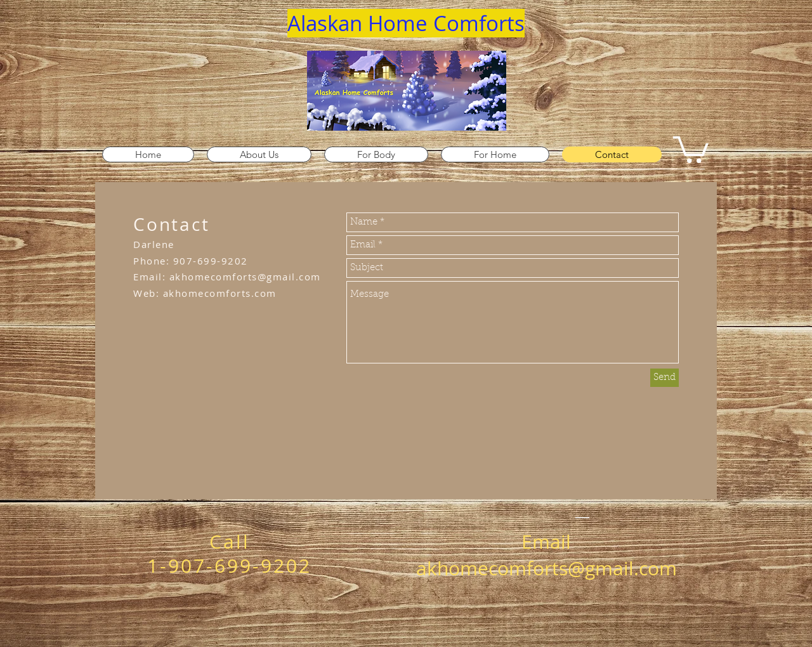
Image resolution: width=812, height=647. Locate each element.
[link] (691, 148)
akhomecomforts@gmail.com (245, 277)
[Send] (665, 378)
